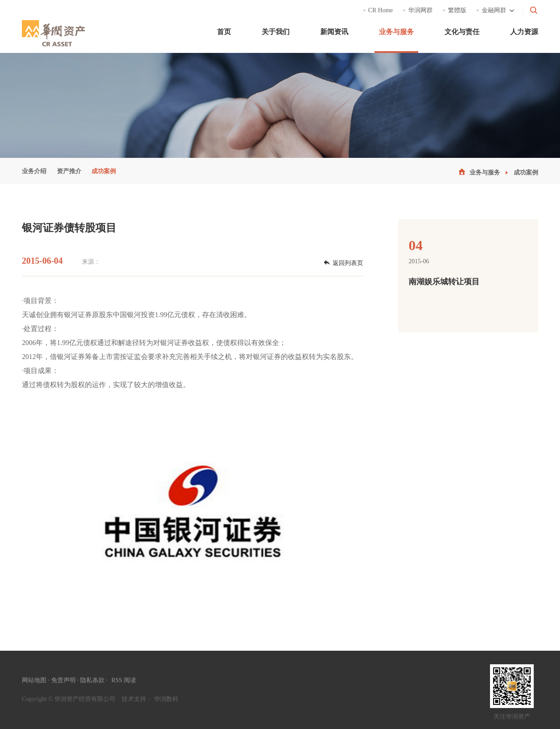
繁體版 (454, 10)
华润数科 (166, 699)
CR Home (378, 10)
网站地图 (34, 680)
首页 (224, 32)
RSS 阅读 (124, 680)
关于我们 (276, 32)
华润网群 (418, 10)
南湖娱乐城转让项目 (444, 282)
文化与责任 (462, 32)
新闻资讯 (334, 32)
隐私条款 (92, 680)
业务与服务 (396, 32)
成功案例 (104, 171)
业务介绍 (34, 171)
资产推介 (69, 171)
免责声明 (63, 680)
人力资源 (524, 32)
